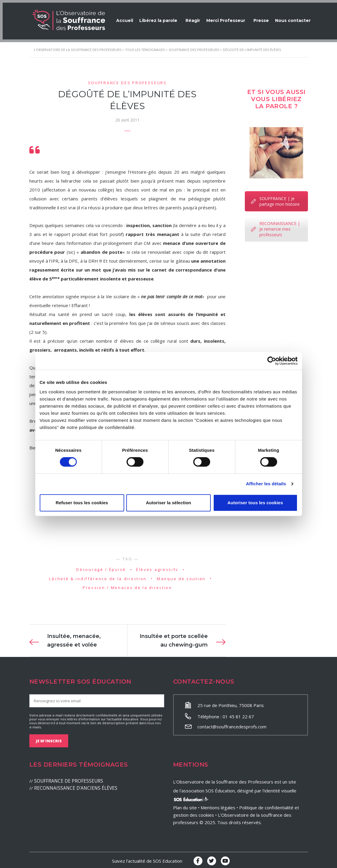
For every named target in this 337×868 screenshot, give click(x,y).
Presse (268, 18)
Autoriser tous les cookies (255, 503)
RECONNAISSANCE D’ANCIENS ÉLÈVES (74, 786)
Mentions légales (218, 805)
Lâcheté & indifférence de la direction (98, 576)
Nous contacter (303, 18)
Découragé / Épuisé (101, 567)
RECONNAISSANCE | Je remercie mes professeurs (275, 227)
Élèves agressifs (157, 567)
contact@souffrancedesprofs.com (232, 725)
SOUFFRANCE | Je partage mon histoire (275, 199)
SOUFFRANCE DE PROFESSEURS (68, 779)
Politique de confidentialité (266, 805)
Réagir (197, 18)
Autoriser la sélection (168, 503)
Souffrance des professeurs (127, 80)
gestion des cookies (194, 813)
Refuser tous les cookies (82, 503)
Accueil (125, 18)
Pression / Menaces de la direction (127, 585)
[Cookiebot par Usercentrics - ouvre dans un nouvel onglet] (272, 361)
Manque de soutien (181, 576)
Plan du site (185, 805)
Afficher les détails (266, 484)
